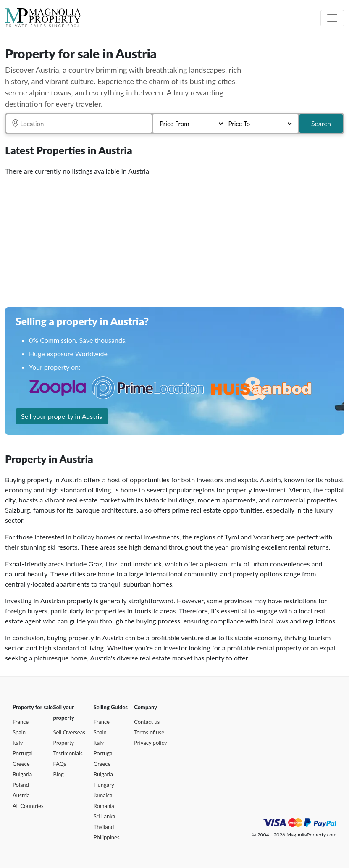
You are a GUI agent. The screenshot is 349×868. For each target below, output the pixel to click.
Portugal (23, 753)
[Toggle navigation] (332, 18)
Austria (21, 795)
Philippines (107, 837)
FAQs (59, 764)
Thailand (104, 827)
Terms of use (149, 732)
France (21, 722)
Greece (21, 764)
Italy (18, 743)
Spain (19, 732)
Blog (58, 774)
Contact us (147, 722)
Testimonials (68, 753)
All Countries (28, 806)
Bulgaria (22, 774)
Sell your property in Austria (62, 416)
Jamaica (103, 795)
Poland (21, 785)
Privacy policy (150, 743)
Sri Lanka (105, 816)
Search (321, 123)
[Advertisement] (174, 238)
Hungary (104, 785)
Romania (104, 806)
